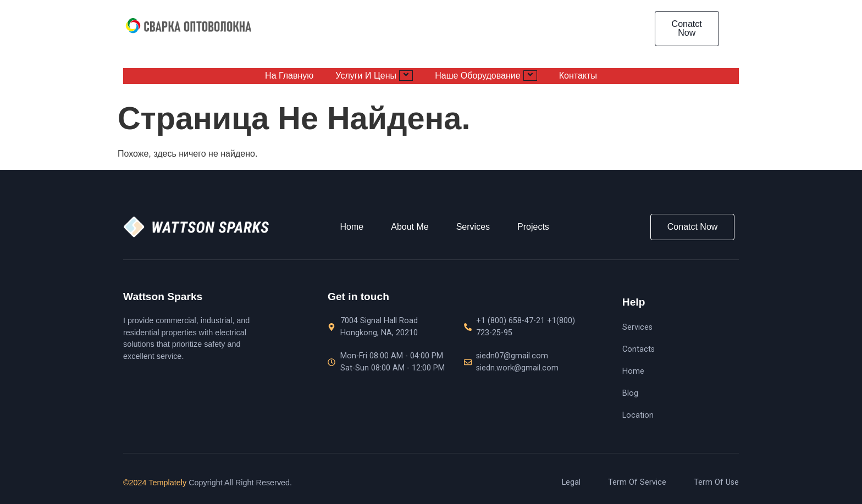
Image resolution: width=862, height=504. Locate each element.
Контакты (578, 76)
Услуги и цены (374, 75)
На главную (289, 76)
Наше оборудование (486, 75)
